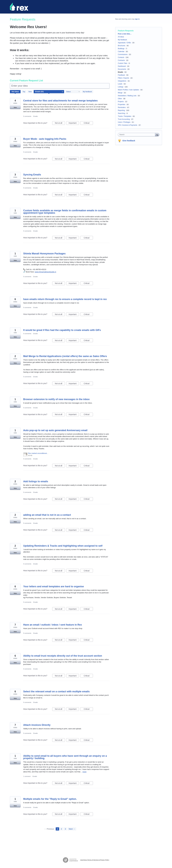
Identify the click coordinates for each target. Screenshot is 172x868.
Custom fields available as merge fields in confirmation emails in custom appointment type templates (65, 212)
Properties (122, 105)
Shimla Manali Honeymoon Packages (44, 254)
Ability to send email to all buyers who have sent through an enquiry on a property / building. (65, 757)
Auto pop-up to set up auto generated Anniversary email (55, 430)
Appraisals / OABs (124, 43)
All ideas (121, 37)
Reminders (122, 107)
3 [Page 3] (65, 829)
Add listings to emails (36, 481)
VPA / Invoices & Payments (128, 125)
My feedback (87, 92)
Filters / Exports (123, 78)
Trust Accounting (124, 119)
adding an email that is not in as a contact (47, 515)
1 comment (27, 776)
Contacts (121, 57)
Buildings (121, 49)
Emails (35, 116)
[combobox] (137, 135)
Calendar (121, 52)
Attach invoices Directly (37, 725)
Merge (120, 93)
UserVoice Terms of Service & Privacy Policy (95, 860)
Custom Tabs (123, 63)
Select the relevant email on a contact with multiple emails (56, 692)
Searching (122, 113)
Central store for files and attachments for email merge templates (60, 101)
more (85, 772)
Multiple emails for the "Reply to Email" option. (50, 799)
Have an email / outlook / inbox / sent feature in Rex (53, 625)
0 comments (27, 116)
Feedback (121, 75)
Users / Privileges (124, 122)
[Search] (157, 135)
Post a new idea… (125, 34)
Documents (122, 69)
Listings (121, 87)
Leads (120, 84)
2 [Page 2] (61, 829)
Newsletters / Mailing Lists (127, 96)
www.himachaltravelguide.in (45, 272)
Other (120, 99)
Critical (88, 123)
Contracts (121, 60)
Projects (121, 102)
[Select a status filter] (73, 92)
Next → (72, 829)
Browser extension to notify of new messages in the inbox (56, 399)
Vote (15, 107)
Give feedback (129, 141)
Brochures (122, 46)
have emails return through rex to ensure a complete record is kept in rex (65, 299)
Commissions (123, 54)
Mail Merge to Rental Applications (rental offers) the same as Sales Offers (65, 356)
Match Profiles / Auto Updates (128, 90)
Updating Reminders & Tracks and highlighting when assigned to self (63, 546)
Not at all (60, 123)
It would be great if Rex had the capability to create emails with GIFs (62, 330)
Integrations (122, 81)
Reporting (121, 110)
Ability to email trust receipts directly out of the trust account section (63, 656)
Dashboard (122, 66)
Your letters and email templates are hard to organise (54, 586)
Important (74, 123)
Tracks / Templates (125, 116)
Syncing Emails (32, 175)
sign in (137, 19)
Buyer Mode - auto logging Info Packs (45, 139)
